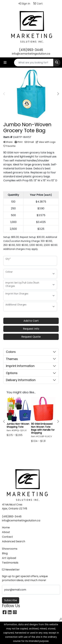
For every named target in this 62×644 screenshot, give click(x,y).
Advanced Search (14, 541)
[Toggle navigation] (5, 63)
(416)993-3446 (31, 50)
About (6, 532)
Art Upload (9, 558)
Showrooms (10, 549)
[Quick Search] (34, 63)
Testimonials (10, 563)
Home (6, 527)
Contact (7, 537)
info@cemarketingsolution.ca (31, 54)
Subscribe (11, 600)
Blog (5, 553)
